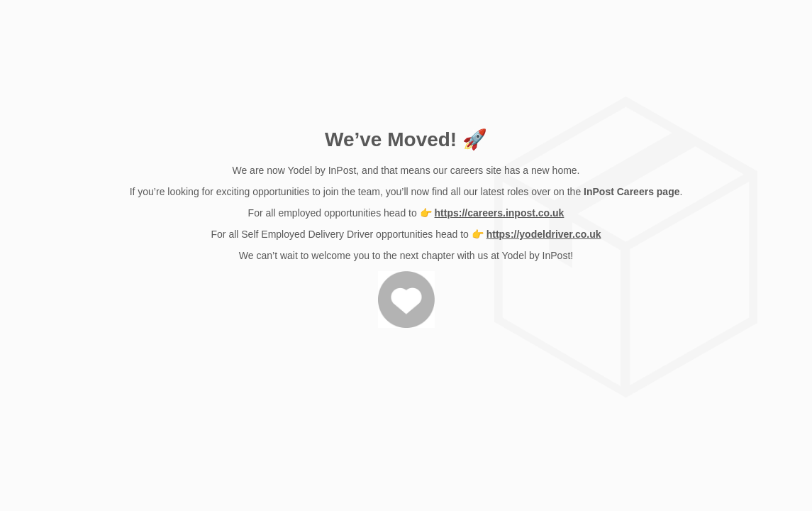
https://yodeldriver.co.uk (544, 234)
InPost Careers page (632, 192)
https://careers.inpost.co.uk (500, 213)
